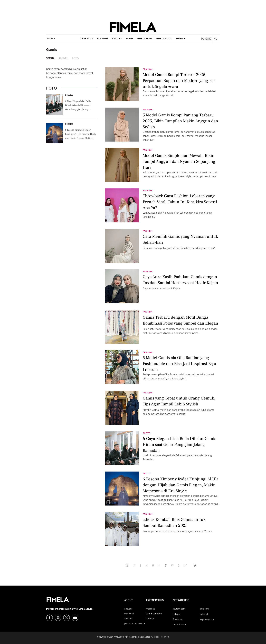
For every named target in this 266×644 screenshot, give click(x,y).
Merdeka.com (179, 625)
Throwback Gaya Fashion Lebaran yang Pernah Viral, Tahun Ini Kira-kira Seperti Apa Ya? (180, 202)
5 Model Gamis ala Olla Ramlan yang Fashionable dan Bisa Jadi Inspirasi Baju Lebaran (179, 363)
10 (186, 565)
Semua (50, 58)
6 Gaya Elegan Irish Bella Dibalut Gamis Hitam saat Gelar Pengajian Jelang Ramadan (78, 106)
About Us (128, 609)
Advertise (129, 619)
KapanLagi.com (207, 619)
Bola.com (204, 609)
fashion (102, 39)
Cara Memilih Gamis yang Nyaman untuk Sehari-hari (180, 239)
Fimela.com (178, 619)
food (129, 39)
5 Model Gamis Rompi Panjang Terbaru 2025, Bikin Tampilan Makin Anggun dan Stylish (180, 121)
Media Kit (150, 609)
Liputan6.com (179, 609)
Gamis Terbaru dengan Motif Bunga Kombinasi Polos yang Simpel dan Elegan (180, 320)
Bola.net (177, 614)
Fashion (148, 69)
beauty (117, 39)
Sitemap (150, 619)
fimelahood (164, 39)
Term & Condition (154, 614)
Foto (75, 58)
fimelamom (144, 39)
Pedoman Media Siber (135, 624)
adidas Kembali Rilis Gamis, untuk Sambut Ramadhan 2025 (174, 522)
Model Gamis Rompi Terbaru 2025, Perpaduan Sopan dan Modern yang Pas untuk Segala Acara (179, 80)
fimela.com (119, 637)
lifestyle (86, 39)
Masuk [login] (206, 39)
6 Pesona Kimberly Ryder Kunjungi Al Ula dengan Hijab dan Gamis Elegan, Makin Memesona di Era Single (80, 134)
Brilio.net (204, 614)
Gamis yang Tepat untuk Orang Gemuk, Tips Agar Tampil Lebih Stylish (179, 401)
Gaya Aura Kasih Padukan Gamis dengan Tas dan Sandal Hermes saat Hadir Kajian (180, 280)
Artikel (63, 58)
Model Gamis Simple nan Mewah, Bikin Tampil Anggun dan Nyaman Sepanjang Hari (179, 161)
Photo (69, 95)
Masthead (129, 614)
